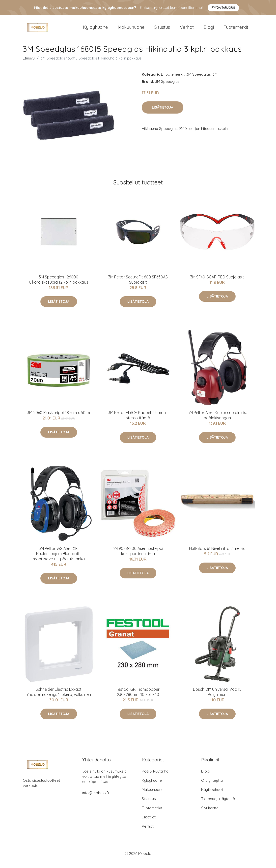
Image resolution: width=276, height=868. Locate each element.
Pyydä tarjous (223, 8)
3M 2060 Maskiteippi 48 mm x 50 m (59, 419)
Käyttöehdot (212, 795)
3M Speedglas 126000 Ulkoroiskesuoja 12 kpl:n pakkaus (59, 285)
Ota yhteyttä (212, 786)
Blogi (209, 30)
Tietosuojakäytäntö (218, 805)
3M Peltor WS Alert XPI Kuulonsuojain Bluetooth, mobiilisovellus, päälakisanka (59, 560)
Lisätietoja (163, 113)
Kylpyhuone (95, 30)
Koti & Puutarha (155, 777)
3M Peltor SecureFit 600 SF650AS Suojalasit (138, 285)
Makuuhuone (131, 30)
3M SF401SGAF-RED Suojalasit (217, 283)
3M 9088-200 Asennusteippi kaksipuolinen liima (138, 557)
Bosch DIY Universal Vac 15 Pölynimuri (217, 698)
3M (215, 80)
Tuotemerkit (236, 30)
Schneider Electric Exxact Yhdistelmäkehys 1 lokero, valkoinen (59, 698)
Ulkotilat (149, 823)
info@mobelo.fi (96, 799)
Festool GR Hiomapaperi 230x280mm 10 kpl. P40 (138, 698)
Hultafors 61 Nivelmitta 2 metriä (217, 554)
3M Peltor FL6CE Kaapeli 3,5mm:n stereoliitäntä (138, 421)
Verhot (187, 30)
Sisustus (162, 30)
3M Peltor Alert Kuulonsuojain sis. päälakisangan (217, 421)
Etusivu (29, 64)
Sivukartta (210, 814)
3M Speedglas (199, 80)
